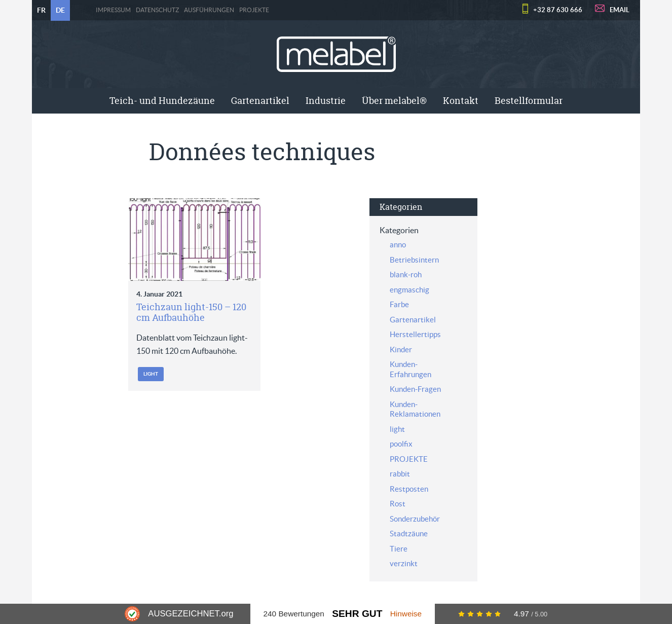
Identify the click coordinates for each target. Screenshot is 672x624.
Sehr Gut (357, 614)
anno (398, 245)
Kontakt (461, 101)
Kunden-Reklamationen (415, 409)
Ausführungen (209, 10)
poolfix (401, 444)
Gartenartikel (260, 101)
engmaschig (409, 290)
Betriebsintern (414, 260)
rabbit (400, 474)
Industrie (326, 101)
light (151, 374)
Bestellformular (529, 101)
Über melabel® (394, 101)
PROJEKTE (254, 10)
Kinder (401, 350)
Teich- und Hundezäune (162, 101)
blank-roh (406, 274)
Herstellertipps (415, 334)
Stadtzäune (409, 534)
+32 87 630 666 (558, 10)
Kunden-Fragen (415, 389)
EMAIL (620, 10)
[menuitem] (162, 101)
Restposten (409, 489)
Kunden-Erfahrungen (410, 369)
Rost (398, 504)
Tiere (399, 549)
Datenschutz (157, 10)
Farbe (399, 304)
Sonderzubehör (415, 519)
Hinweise (406, 614)
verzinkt (404, 563)
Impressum (113, 10)
